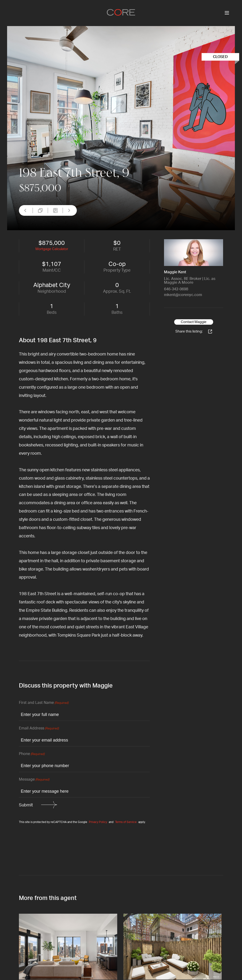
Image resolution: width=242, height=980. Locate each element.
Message (34, 780)
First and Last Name (44, 703)
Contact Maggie (194, 322)
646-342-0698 (176, 289)
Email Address (39, 729)
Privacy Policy (98, 822)
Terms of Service (126, 822)
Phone (32, 754)
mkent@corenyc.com (183, 295)
